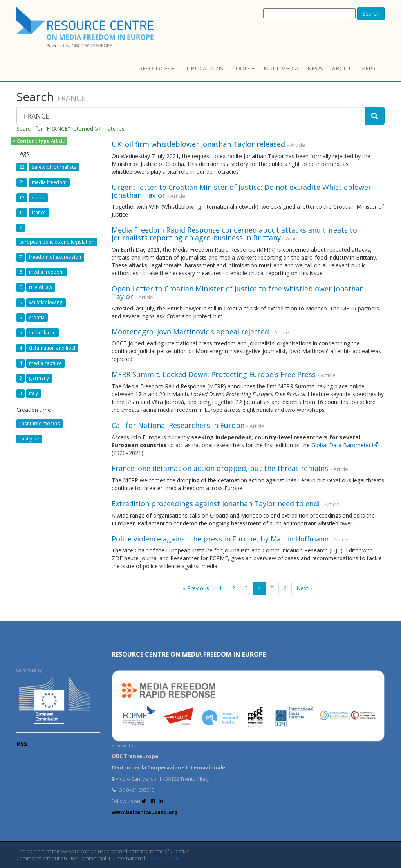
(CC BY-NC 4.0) (162, 858)
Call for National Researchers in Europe (178, 425)
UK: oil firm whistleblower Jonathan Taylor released (198, 144)
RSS (22, 744)
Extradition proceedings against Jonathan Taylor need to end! (216, 503)
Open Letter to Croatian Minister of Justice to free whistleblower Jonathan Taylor (238, 292)
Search (371, 14)
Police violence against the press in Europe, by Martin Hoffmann (220, 539)
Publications (203, 68)
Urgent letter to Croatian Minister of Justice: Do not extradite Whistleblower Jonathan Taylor (241, 191)
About (342, 68)
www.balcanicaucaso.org (145, 812)
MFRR (368, 68)
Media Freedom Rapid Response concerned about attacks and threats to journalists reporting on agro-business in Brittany (234, 234)
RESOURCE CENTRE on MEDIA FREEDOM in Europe (189, 654)
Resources (157, 68)
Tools (243, 68)
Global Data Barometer (345, 445)
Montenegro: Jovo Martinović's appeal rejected (190, 332)
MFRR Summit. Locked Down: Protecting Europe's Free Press (214, 374)
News (315, 68)
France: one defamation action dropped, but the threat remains (220, 468)
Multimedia (281, 68)
